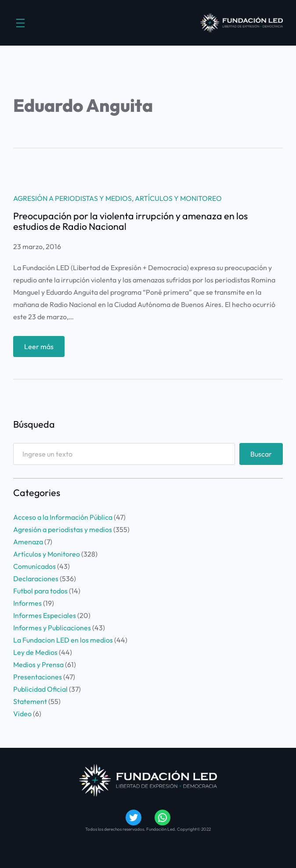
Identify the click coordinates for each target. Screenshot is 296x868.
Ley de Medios (35, 652)
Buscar (261, 454)
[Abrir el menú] (20, 23)
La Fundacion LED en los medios (63, 640)
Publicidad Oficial (40, 689)
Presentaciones (38, 677)
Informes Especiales (45, 615)
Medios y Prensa (38, 664)
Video (22, 714)
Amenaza (28, 542)
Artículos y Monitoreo (178, 198)
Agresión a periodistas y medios (72, 198)
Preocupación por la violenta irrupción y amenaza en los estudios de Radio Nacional (130, 221)
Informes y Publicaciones (52, 628)
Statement (30, 701)
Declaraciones (36, 579)
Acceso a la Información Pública (63, 517)
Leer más (42, 348)
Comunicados (34, 566)
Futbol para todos (40, 591)
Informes (27, 603)
